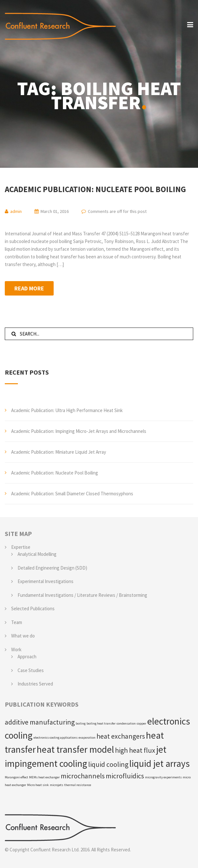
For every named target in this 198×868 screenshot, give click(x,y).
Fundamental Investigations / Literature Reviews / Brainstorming (82, 595)
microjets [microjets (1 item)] (57, 785)
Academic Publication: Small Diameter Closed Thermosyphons (72, 494)
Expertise (21, 547)
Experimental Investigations (46, 581)
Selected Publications (33, 608)
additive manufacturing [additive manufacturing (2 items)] (40, 722)
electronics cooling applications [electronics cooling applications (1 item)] (56, 738)
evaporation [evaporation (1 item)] (87, 738)
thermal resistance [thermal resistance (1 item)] (78, 785)
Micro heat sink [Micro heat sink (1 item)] (38, 785)
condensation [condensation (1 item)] (126, 723)
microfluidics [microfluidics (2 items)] (125, 776)
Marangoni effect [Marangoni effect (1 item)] (16, 777)
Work (16, 649)
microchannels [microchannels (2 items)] (83, 776)
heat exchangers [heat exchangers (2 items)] (121, 736)
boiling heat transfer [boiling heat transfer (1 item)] (101, 723)
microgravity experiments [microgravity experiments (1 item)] (163, 777)
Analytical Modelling (37, 554)
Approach (27, 657)
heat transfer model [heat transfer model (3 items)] (75, 749)
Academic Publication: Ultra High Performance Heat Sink (67, 410)
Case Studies (31, 670)
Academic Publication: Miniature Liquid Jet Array (59, 452)
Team (17, 622)
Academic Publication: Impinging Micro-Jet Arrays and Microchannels (79, 431)
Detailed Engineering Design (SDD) (52, 568)
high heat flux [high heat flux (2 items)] (135, 750)
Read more (29, 288)
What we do (23, 636)
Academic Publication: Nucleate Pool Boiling (95, 189)
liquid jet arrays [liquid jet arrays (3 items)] (160, 763)
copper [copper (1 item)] (141, 723)
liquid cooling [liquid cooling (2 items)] (108, 764)
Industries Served (35, 684)
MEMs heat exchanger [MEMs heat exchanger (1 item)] (44, 777)
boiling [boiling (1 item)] (81, 723)
